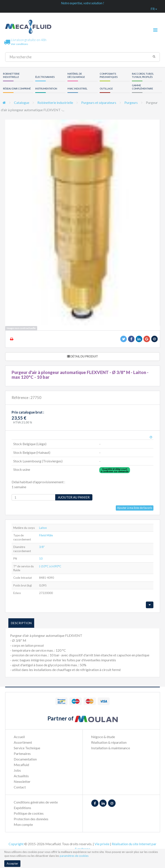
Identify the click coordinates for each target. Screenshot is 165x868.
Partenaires (22, 753)
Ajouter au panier (74, 497)
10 (41, 559)
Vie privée (102, 844)
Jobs (17, 770)
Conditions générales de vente (36, 802)
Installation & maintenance (111, 748)
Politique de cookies (29, 813)
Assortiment (23, 742)
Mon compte (23, 824)
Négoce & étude (103, 737)
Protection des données (31, 819)
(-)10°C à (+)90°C (50, 566)
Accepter (12, 863)
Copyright (16, 844)
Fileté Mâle (46, 535)
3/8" (42, 547)
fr (154, 9)
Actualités (21, 776)
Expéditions (22, 808)
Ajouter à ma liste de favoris (135, 508)
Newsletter (22, 781)
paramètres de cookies (74, 856)
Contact (20, 787)
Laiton (43, 528)
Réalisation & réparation (109, 742)
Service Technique (27, 748)
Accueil (19, 737)
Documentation (25, 759)
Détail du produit (82, 356)
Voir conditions (19, 44)
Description (21, 623)
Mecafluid (21, 765)
